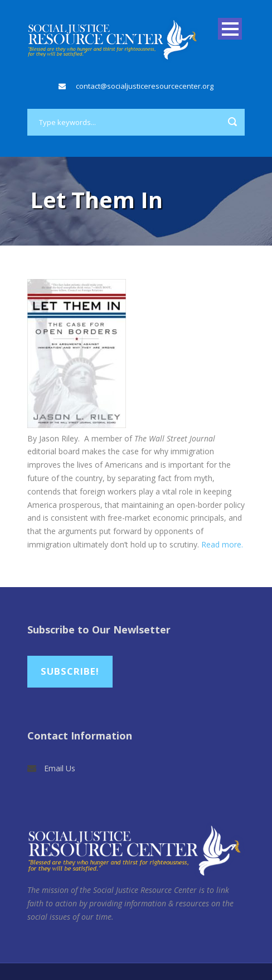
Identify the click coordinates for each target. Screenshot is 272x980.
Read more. (222, 544)
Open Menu (230, 29)
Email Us (60, 768)
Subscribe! (70, 671)
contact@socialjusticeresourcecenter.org (145, 86)
